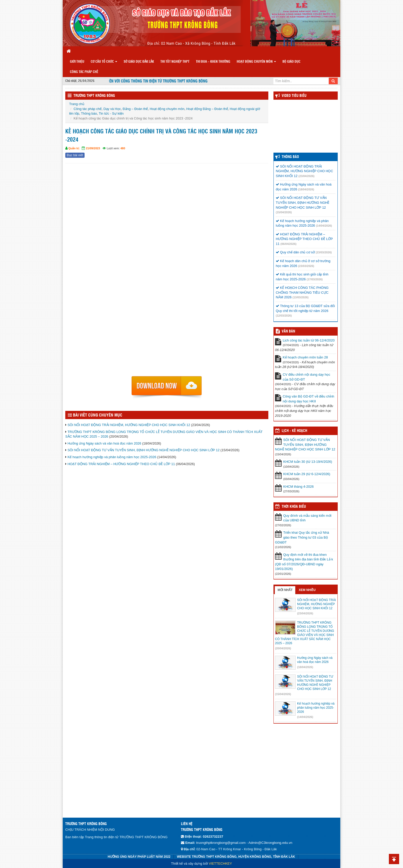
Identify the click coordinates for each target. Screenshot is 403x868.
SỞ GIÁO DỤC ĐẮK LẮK (139, 62)
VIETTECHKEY (220, 864)
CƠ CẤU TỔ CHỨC (104, 62)
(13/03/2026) (300, 297)
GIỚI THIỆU (77, 62)
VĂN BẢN (288, 331)
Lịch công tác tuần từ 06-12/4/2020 (309, 340)
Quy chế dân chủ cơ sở (295, 252)
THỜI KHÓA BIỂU (294, 507)
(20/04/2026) (283, 648)
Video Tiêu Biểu (294, 96)
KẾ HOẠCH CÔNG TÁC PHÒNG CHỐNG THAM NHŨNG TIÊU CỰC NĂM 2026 (302, 292)
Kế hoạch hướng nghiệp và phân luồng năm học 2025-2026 (112, 457)
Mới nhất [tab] (285, 590)
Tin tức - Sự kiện (111, 113)
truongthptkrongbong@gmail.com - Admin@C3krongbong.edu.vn (244, 843)
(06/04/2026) (288, 244)
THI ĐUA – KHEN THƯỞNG (213, 62)
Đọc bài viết (75, 155)
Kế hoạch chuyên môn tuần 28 (305, 357)
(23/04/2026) (306, 176)
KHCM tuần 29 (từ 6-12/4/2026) (307, 474)
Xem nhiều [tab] (307, 590)
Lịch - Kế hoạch (294, 431)
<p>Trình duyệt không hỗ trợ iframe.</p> (167, 271)
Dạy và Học (112, 109)
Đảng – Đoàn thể (135, 109)
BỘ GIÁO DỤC (291, 62)
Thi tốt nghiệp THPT (175, 62)
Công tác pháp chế (84, 72)
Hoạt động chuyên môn (256, 62)
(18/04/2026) (306, 189)
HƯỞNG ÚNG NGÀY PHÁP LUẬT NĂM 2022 (139, 857)
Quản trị (74, 148)
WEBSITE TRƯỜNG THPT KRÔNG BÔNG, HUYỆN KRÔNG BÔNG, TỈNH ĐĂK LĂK (236, 857)
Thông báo (89, 113)
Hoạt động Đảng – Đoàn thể (207, 109)
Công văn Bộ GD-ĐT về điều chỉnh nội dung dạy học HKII (308, 399)
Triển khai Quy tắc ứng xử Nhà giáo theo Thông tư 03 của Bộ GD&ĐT (302, 537)
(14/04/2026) (324, 226)
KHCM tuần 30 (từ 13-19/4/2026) (308, 462)
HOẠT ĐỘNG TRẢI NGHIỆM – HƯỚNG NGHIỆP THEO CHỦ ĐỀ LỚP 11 (121, 464)
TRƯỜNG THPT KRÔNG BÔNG (94, 96)
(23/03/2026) (324, 252)
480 (123, 148)
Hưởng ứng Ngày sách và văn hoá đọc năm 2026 (104, 443)
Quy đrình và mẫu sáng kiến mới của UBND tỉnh (307, 518)
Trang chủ (77, 104)
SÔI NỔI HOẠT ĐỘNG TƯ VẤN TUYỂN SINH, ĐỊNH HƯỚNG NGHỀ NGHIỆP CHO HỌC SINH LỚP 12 (144, 450)
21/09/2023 (93, 148)
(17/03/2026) (315, 279)
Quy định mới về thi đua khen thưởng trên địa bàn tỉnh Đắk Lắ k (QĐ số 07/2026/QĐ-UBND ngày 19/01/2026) (304, 562)
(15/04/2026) (284, 212)
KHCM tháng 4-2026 (299, 487)
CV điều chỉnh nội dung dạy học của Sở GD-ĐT (306, 377)
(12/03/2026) (284, 316)
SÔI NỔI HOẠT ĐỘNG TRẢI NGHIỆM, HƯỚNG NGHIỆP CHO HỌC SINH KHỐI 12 (129, 425)
